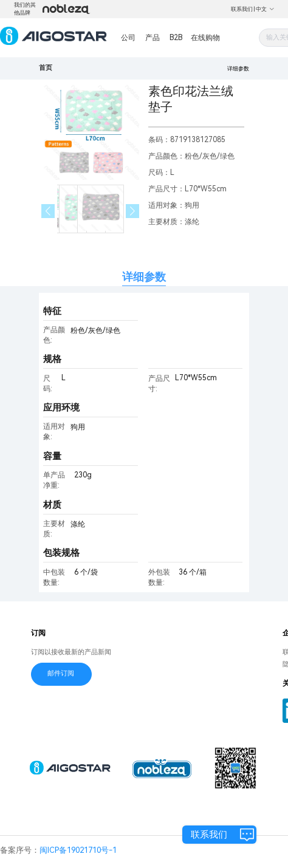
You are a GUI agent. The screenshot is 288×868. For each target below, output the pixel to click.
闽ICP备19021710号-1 (78, 850)
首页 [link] (46, 68)
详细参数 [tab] (144, 277)
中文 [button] (265, 9)
